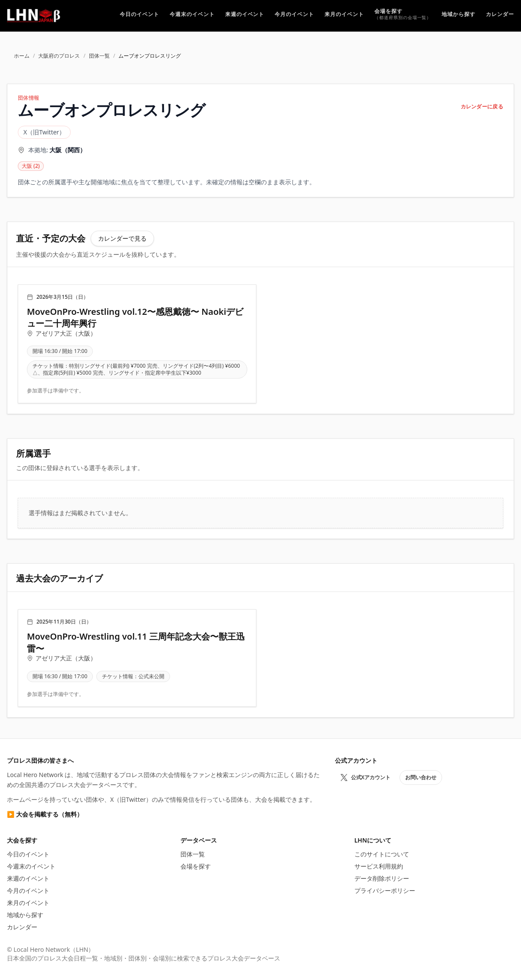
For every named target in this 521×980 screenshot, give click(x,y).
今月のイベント (28, 890)
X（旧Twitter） (44, 132)
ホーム (22, 56)
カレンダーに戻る (482, 107)
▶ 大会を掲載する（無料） (45, 814)
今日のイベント (28, 854)
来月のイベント (28, 903)
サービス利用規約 (379, 866)
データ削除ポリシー (382, 878)
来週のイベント (28, 878)
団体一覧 (99, 56)
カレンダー (22, 927)
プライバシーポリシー (385, 890)
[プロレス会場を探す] (403, 15)
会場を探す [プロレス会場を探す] (196, 866)
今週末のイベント (31, 866)
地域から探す (25, 915)
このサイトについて (382, 854)
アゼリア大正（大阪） (66, 333)
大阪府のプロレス (59, 56)
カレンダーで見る (122, 238)
